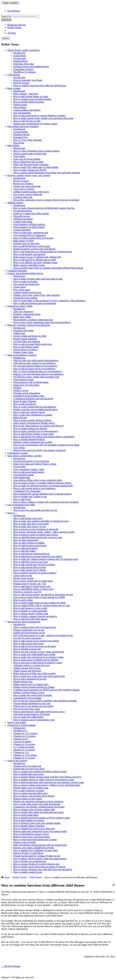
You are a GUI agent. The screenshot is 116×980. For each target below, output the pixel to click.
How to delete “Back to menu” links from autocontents (40, 859)
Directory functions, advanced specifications (29, 325)
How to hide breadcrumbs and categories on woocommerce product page (49, 782)
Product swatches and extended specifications (35, 409)
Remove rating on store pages (28, 799)
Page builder (13, 145)
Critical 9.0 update (22, 741)
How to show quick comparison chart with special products (42, 322)
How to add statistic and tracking (29, 254)
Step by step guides (17, 722)
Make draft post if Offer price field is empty (35, 673)
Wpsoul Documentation (58, 6)
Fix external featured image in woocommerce (35, 366)
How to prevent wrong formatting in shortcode (36, 529)
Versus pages (20, 287)
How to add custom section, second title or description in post (43, 594)
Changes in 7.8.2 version (25, 733)
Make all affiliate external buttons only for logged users (40, 845)
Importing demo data (23, 64)
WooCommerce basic (24, 379)
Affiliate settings (15, 203)
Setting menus (20, 105)
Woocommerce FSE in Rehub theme (31, 382)
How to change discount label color (30, 793)
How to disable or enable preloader (30, 611)
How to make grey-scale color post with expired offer (39, 676)
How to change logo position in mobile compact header (40, 771)
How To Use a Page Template (28, 140)
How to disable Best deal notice (29, 774)
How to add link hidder (24, 551)
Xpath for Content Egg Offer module (31, 213)
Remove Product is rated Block (28, 853)
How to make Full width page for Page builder (36, 167)
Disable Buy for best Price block (29, 769)
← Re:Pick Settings (11, 966)
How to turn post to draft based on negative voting (38, 663)
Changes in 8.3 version (24, 736)
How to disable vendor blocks (28, 872)
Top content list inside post (26, 284)
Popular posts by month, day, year (30, 584)
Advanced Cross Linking (25, 298)
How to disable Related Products (29, 439)
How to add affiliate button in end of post (33, 589)
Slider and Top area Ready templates (31, 164)
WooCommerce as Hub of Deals (29, 227)
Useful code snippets (17, 761)
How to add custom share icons (28, 643)
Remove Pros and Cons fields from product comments (39, 450)
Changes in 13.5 (21, 752)
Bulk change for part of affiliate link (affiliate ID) (37, 257)
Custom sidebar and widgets (27, 110)
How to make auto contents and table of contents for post (41, 521)
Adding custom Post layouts (27, 668)
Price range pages (22, 290)
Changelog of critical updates (21, 725)
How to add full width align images (30, 619)
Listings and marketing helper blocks (25, 273)
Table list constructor (23, 311)
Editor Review (20, 418)
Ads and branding (22, 113)
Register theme (21, 61)
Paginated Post (20, 137)
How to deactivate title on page (28, 162)
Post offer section (22, 216)
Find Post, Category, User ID (27, 592)
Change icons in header (25, 842)
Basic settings (14, 88)
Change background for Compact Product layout (37, 856)
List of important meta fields (21, 505)
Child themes (14, 75)
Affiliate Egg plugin (23, 219)
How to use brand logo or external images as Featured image (43, 252)
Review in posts (21, 181)
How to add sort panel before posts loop (33, 344)
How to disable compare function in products (35, 616)
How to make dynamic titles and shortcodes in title (38, 279)
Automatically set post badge (27, 698)
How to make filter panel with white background (37, 804)
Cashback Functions (17, 271)
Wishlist (17, 388)
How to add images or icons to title (30, 608)
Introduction (19, 53)
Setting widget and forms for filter (30, 336)
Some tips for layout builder (27, 159)
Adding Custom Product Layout (29, 692)
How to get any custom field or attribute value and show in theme (45, 701)
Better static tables (22, 317)
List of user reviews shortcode (28, 194)
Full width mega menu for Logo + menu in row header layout (43, 635)
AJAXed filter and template (27, 341)
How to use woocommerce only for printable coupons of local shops (46, 445)
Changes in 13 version (24, 750)
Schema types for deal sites (26, 243)
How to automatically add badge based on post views (39, 712)
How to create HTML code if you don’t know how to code (42, 605)
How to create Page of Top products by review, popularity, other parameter (49, 301)
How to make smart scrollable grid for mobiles (36, 660)
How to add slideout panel (26, 347)
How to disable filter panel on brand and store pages (39, 812)
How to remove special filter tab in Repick (34, 796)
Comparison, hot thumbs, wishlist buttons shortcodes (39, 807)
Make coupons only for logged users (31, 684)
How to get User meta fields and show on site (35, 510)
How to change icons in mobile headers (32, 99)
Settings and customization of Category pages (35, 124)
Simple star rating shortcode (27, 186)
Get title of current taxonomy (27, 638)
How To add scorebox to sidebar (29, 543)
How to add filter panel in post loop (31, 562)
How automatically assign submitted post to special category (43, 494)
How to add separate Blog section (30, 567)
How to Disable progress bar (27, 649)
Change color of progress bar (27, 766)
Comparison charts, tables (20, 306)
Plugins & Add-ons (17, 25)
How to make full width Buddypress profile (34, 654)
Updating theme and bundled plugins (31, 66)
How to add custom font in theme (29, 570)
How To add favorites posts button (30, 545)
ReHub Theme (14, 27)
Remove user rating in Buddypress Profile (34, 848)
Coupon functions (22, 230)
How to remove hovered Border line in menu (35, 839)
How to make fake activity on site (30, 526)
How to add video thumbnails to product (33, 415)
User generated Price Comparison (30, 235)
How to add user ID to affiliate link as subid (35, 260)
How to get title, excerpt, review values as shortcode (39, 652)
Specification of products (25, 350)
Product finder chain (23, 352)
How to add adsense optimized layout (31, 554)
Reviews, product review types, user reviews (29, 175)
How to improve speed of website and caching (36, 535)
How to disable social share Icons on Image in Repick (39, 867)
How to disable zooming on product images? (35, 573)
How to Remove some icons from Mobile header (37, 823)
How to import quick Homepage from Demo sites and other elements (47, 173)
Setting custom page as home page (30, 154)
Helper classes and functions (27, 671)
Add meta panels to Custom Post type (31, 665)
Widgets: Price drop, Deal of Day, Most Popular (36, 295)
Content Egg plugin (23, 222)
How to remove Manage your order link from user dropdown (43, 869)
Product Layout (21, 390)
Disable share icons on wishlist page (31, 788)
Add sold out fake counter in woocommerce (35, 363)
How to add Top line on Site (27, 121)
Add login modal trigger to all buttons (32, 714)
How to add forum (22, 499)
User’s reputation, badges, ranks (29, 469)
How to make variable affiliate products (32, 420)
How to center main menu (26, 815)
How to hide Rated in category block (31, 834)
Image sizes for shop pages (26, 385)
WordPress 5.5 (20, 731)
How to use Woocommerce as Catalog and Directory (39, 426)
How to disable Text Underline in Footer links (35, 850)
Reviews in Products (23, 183)
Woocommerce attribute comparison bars (33, 320)
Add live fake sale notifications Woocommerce (36, 360)
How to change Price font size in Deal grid (34, 829)
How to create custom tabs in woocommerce (35, 407)
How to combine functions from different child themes (40, 86)
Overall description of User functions (31, 461)
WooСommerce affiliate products (29, 224)
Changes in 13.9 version (25, 755)
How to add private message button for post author (38, 556)
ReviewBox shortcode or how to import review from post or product (46, 200)
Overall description (23, 211)
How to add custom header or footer (31, 96)
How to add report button (26, 548)
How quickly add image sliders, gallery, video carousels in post (44, 532)
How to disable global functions (29, 102)
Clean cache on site (23, 575)
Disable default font (23, 682)
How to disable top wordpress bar (30, 861)
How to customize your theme (28, 80)
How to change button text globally (30, 428)
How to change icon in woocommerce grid (34, 720)
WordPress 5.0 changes (24, 72)
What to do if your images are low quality (33, 706)
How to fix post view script (27, 709)
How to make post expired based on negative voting (38, 657)
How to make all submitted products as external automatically (43, 486)
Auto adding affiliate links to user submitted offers (38, 480)
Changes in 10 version (24, 744)
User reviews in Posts (24, 189)
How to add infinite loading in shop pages (34, 434)
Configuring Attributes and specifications (33, 399)
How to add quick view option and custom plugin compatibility (44, 437)
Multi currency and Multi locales (29, 265)
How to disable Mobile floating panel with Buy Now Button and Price (47, 777)
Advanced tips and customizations (24, 622)
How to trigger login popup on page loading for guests (40, 603)
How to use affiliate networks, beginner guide (35, 262)
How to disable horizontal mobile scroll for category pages (42, 818)
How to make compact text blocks (30, 170)
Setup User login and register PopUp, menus (35, 464)
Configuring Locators (18, 453)
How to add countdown (25, 404)
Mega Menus (20, 107)
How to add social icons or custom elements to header (39, 115)
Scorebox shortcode (23, 197)
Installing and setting (23, 330)
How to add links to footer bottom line (32, 586)
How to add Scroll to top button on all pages (35, 646)
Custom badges (21, 132)
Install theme (20, 56)
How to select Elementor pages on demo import (36, 151)
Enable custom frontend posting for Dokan (34, 687)
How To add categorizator (26, 540)
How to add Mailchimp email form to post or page (38, 537)
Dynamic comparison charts (27, 314)
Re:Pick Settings (21, 83)
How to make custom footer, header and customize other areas (43, 118)
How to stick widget (23, 600)
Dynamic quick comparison (27, 393)
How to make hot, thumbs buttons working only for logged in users (46, 559)
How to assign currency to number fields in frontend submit (42, 483)
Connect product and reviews (27, 292)
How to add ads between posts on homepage (35, 303)
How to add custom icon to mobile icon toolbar (36, 641)
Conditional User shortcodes (27, 491)
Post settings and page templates (23, 126)
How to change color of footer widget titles (34, 810)
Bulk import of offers (24, 241)
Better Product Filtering (25, 401)
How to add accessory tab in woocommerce (34, 369)
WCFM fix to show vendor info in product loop (36, 377)
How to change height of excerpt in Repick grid (36, 864)
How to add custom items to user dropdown (34, 488)
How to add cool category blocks (29, 412)
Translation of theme (23, 69)
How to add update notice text (28, 518)
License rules (20, 58)
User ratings (19, 448)
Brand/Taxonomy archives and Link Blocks (34, 249)
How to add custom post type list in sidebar (34, 565)
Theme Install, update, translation (23, 50)
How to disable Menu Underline (29, 826)
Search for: (7, 16)
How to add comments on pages (29, 790)
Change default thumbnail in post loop (32, 703)
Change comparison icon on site (29, 630)
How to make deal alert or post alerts (31, 524)
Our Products (14, 11)
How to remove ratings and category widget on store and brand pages (47, 785)
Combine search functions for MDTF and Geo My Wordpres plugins (46, 690)
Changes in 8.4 (21, 739)
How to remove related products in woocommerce (38, 371)
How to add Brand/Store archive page (31, 246)
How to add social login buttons (29, 472)
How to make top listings (25, 281)
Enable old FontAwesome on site (29, 633)
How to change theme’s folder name (31, 614)
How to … (12, 513)
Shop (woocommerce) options (22, 355)
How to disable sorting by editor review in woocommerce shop (44, 780)
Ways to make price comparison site (31, 232)
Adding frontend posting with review (31, 192)
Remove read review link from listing (31, 837)
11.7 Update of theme (24, 747)
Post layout (19, 143)
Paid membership (22, 477)
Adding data (19, 333)
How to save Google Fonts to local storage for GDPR (39, 597)
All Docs (12, 33)
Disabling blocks (21, 135)
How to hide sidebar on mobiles (29, 820)
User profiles (20, 467)
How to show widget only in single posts (33, 581)
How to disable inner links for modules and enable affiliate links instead (48, 268)
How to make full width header (28, 717)
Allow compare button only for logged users (35, 627)
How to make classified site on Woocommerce (36, 431)
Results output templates (25, 339)
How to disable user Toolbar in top (30, 497)
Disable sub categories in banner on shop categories (38, 801)
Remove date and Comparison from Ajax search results (40, 831)
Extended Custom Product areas (29, 396)
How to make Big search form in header (33, 695)
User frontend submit (24, 475)
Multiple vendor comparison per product (33, 442)
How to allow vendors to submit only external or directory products (46, 502)
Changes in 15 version (24, 758)
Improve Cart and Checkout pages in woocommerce (38, 374)
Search (6, 38)
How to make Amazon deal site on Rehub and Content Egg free (44, 208)
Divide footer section (23, 578)
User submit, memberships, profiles (24, 456)
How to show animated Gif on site (30, 679)
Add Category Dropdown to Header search (34, 423)
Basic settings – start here (26, 94)
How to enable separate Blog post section (33, 238)
